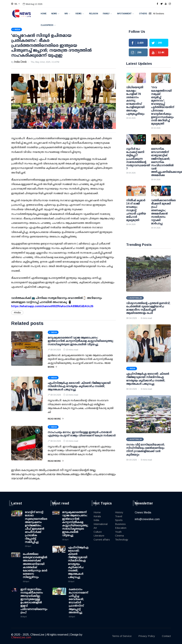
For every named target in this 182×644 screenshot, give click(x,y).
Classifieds (47, 25)
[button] (15, 4)
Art (95, 528)
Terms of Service (122, 636)
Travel (119, 516)
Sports (119, 520)
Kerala (97, 516)
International (101, 524)
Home (44, 14)
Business (120, 524)
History (119, 512)
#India (17, 313)
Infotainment (124, 14)
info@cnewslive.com (147, 519)
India (96, 520)
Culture (98, 532)
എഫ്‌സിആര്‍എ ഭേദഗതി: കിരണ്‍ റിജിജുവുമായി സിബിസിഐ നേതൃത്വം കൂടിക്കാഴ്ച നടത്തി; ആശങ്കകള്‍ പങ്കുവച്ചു (79, 386)
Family (106, 14)
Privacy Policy (147, 636)
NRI (66, 14)
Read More (56, 419)
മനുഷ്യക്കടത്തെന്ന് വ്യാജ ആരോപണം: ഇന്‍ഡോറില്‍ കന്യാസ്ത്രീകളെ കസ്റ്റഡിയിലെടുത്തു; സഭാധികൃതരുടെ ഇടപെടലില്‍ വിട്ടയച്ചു (81, 341)
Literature (99, 536)
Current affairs (102, 540)
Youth (118, 532)
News (54, 14)
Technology (122, 540)
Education (121, 528)
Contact (166, 636)
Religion (94, 14)
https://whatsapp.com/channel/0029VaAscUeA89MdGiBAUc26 (52, 306)
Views (78, 14)
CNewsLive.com (21, 637)
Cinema (119, 536)
